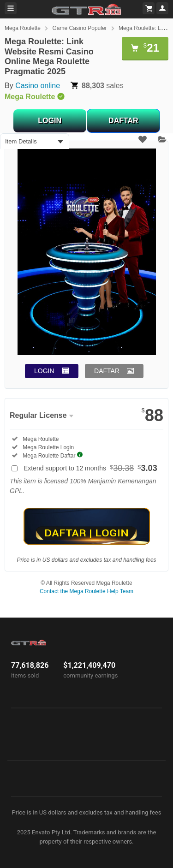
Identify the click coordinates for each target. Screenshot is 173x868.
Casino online (38, 86)
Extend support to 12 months (90, 468)
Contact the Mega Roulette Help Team (86, 591)
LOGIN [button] (44, 371)
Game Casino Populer (80, 28)
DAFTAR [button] (107, 371)
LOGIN (50, 121)
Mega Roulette (23, 28)
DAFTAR (123, 121)
